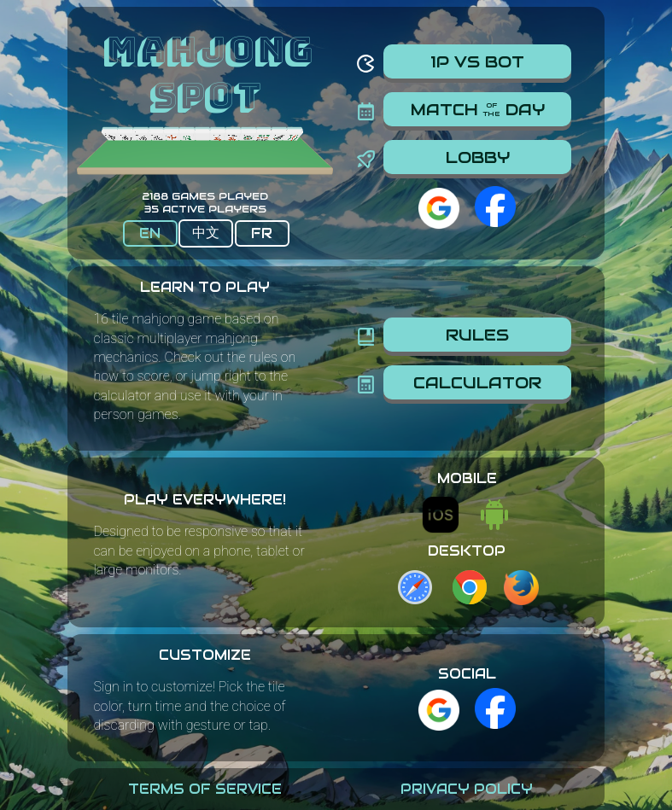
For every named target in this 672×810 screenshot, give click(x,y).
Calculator (477, 382)
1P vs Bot (477, 61)
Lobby (478, 157)
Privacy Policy (467, 789)
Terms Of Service (205, 789)
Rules (477, 335)
